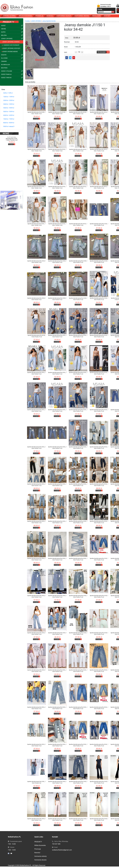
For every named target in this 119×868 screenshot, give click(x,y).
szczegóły (11, 142)
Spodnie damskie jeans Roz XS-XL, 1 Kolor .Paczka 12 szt (99, 113)
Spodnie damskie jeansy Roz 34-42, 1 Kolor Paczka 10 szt (36, 596)
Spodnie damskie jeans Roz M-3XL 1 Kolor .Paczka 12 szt (78, 113)
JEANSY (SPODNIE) (36, 21)
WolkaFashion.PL (26, 865)
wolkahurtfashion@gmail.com (62, 850)
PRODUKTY (38, 842)
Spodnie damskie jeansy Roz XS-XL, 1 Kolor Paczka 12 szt (78, 336)
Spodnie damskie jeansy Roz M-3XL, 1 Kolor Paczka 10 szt (37, 336)
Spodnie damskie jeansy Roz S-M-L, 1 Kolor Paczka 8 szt (37, 782)
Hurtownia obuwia (40, 860)
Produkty (27, 21)
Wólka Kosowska (40, 845)
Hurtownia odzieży (41, 856)
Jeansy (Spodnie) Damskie (49, 21)
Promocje (38, 849)
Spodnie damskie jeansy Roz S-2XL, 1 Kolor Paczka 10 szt (99, 225)
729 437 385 (56, 844)
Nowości (37, 853)
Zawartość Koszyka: (106, 6)
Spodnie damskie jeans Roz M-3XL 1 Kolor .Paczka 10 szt (37, 113)
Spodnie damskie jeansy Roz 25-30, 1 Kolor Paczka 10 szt (36, 262)
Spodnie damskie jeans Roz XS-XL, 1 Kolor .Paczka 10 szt (36, 150)
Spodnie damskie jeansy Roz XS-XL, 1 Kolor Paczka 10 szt (57, 336)
